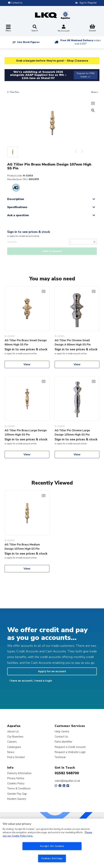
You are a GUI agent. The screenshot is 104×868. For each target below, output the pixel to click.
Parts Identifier (63, 742)
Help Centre (62, 731)
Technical (60, 757)
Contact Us (61, 737)
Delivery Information (19, 773)
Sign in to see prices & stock (29, 232)
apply (12, 236)
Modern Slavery (17, 799)
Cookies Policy (16, 783)
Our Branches (15, 737)
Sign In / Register (88, 3)
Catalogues (14, 747)
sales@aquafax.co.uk (67, 781)
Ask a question (18, 215)
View (27, 364)
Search (35, 28)
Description (16, 199)
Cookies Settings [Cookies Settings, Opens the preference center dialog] (52, 858)
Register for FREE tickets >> (86, 75)
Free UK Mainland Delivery (81, 42)
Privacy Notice (16, 778)
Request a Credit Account (70, 747)
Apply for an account (52, 671)
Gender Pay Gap (17, 794)
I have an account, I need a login (31, 681)
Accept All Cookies (52, 846)
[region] (52, 843)
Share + (95, 92)
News (11, 752)
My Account (64, 29)
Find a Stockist (16, 757)
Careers (12, 742)
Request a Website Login (70, 752)
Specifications (17, 207)
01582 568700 (67, 773)
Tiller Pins (14, 92)
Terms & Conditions (19, 788)
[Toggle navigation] (8, 28)
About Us (13, 731)
